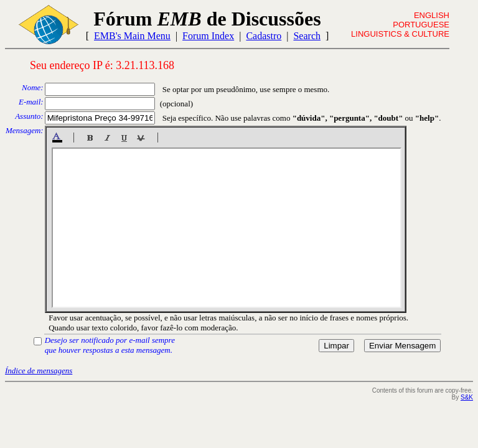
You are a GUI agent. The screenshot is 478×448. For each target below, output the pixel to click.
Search (307, 36)
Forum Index (208, 36)
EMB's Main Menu (132, 36)
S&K (467, 397)
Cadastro (264, 36)
